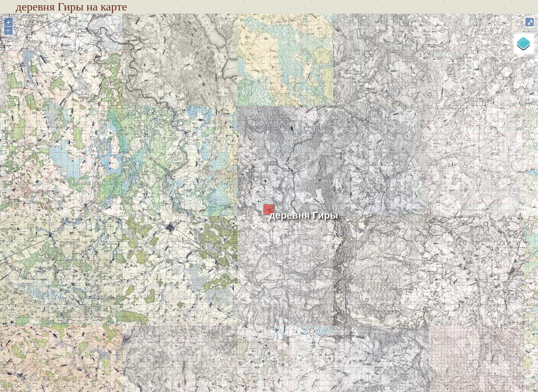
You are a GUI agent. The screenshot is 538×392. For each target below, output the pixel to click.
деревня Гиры (304, 215)
